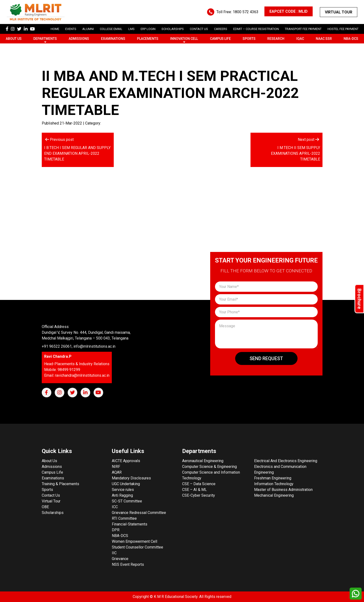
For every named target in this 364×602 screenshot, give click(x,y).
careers (221, 29)
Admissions (79, 39)
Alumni (88, 29)
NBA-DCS (351, 39)
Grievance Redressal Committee (139, 513)
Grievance (120, 559)
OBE (45, 507)
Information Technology (274, 484)
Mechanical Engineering (274, 495)
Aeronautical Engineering (203, 461)
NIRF (116, 467)
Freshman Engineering (273, 478)
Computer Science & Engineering (209, 467)
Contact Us (199, 29)
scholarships (173, 29)
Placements (148, 39)
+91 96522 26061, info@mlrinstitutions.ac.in (79, 346)
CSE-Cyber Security (199, 495)
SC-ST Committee (127, 501)
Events (71, 29)
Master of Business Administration (283, 490)
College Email (111, 29)
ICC (115, 507)
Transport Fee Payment (303, 29)
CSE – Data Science (199, 484)
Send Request (266, 358)
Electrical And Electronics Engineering (286, 461)
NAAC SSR (324, 39)
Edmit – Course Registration (256, 29)
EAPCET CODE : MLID (289, 11)
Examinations (113, 39)
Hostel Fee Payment (343, 29)
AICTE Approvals (126, 461)
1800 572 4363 (246, 12)
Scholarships (53, 513)
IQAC (300, 39)
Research (276, 39)
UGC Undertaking (126, 484)
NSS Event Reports (128, 564)
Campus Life (220, 39)
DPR (116, 530)
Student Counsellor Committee (137, 547)
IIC (114, 553)
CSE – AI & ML (194, 490)
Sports (249, 39)
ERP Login (148, 29)
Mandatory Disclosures (131, 478)
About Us (14, 39)
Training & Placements (60, 484)
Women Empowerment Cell (134, 541)
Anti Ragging (122, 495)
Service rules (123, 490)
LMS (131, 29)
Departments (45, 39)
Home (55, 29)
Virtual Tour (339, 12)
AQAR (117, 472)
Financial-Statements (130, 524)
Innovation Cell (184, 39)
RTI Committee (124, 518)
